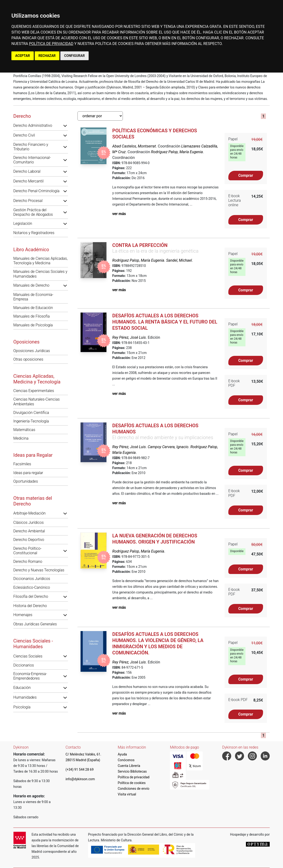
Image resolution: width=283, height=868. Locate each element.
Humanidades (25, 697)
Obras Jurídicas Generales (35, 624)
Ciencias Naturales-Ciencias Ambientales (36, 402)
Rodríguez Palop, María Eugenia (177, 152)
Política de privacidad (134, 777)
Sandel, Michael (179, 260)
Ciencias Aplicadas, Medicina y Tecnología (37, 379)
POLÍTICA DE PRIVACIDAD (51, 44)
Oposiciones (26, 342)
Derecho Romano (28, 562)
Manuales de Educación (33, 308)
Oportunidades (26, 481)
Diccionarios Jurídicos (32, 579)
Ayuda (122, 754)
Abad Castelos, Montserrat (134, 146)
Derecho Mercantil (28, 181)
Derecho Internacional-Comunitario (32, 160)
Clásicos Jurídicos (29, 522)
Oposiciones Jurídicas (32, 351)
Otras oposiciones (28, 359)
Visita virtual (127, 794)
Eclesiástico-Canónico (32, 587)
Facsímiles (22, 464)
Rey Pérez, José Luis (129, 337)
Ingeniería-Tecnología (31, 421)
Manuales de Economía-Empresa (33, 297)
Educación (22, 688)
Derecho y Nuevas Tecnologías (39, 570)
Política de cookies (132, 783)
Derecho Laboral (27, 171)
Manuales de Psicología (33, 325)
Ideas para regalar (28, 473)
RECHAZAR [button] (47, 56)
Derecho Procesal (28, 201)
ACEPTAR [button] (23, 56)
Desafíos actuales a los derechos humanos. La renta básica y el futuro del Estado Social (165, 322)
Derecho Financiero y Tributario (31, 147)
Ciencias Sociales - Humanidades (33, 644)
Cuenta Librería (129, 766)
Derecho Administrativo (33, 125)
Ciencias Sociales (28, 656)
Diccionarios (24, 665)
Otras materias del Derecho (33, 501)
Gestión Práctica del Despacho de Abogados (33, 212)
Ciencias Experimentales (34, 391)
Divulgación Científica (31, 413)
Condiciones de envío (134, 789)
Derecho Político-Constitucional (27, 551)
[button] (65, 126)
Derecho (22, 116)
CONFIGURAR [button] (74, 56)
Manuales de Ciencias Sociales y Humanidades (40, 274)
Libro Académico (31, 250)
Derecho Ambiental (29, 531)
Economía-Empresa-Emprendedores (30, 676)
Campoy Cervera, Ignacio (168, 447)
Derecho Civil (24, 135)
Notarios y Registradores (34, 233)
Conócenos (126, 760)
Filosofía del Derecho (31, 596)
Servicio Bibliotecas (132, 771)
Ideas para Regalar (33, 455)
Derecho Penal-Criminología (36, 191)
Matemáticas (24, 430)
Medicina (21, 438)
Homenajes (23, 615)
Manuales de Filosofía (31, 316)
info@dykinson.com (80, 779)
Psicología (22, 707)
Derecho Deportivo (29, 540)
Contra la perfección (140, 245)
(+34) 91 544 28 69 (80, 770)
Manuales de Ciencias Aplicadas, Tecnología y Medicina (40, 261)
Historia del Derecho (30, 606)
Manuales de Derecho (31, 285)
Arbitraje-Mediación (29, 513)
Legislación (23, 223)
